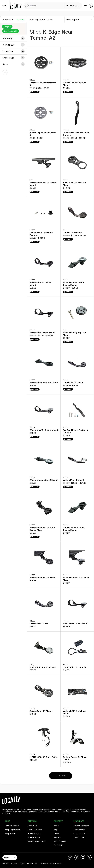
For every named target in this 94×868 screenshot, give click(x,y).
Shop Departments (13, 830)
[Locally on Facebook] (77, 857)
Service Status (79, 830)
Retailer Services (35, 830)
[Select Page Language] (10, 857)
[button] (14, 38)
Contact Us (58, 845)
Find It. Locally (73, 6)
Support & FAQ (60, 841)
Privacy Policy (79, 833)
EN (85, 6)
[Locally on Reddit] (71, 857)
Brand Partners (34, 837)
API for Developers (81, 826)
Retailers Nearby (12, 826)
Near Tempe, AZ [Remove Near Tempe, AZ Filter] (11, 31)
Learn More (33, 826)
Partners (57, 837)
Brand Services (34, 833)
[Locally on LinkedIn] (83, 857)
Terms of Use (79, 837)
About (56, 826)
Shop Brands (10, 833)
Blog (56, 830)
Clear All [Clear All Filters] (21, 20)
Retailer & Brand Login (37, 841)
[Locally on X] (89, 857)
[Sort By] (79, 19)
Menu (4, 6)
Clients (56, 833)
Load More (61, 776)
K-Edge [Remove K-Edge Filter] (7, 27)
